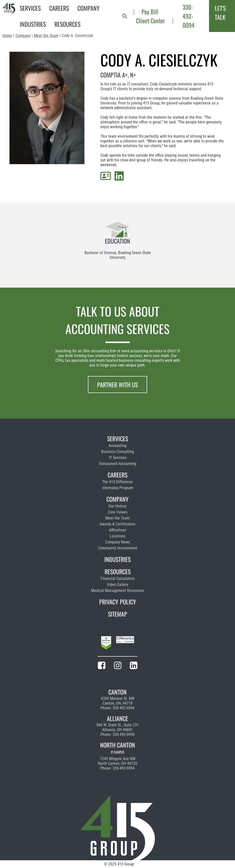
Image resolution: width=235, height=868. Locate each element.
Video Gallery (118, 585)
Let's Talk (220, 12)
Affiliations (117, 530)
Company (89, 8)
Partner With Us (117, 385)
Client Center (151, 20)
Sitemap (117, 614)
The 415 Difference (117, 482)
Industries (33, 24)
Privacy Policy (118, 602)
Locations (117, 536)
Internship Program (118, 488)
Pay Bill (150, 11)
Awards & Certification (117, 524)
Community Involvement (118, 548)
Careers (59, 8)
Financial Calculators (118, 579)
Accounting (118, 446)
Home (7, 36)
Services (30, 8)
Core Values (118, 512)
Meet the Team (46, 36)
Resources (67, 24)
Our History (117, 506)
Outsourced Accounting (118, 464)
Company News (117, 542)
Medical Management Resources (117, 591)
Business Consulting (117, 452)
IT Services (118, 458)
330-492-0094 (189, 16)
